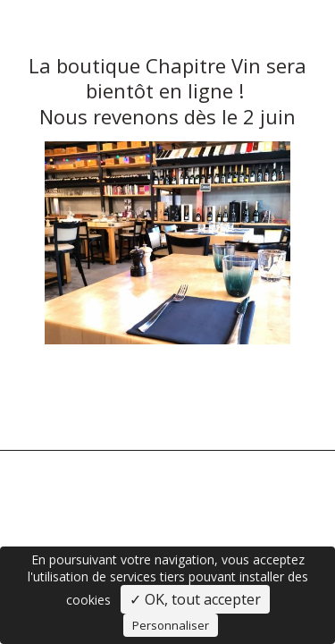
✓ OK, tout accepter (195, 599)
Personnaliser (171, 625)
